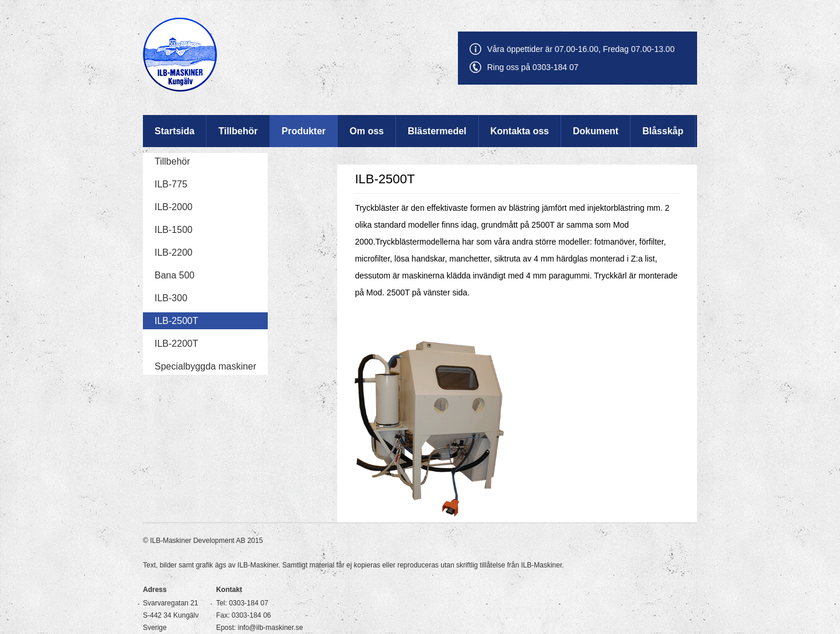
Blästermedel (437, 131)
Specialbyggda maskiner (205, 366)
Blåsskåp (663, 131)
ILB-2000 (174, 207)
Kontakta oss (520, 131)
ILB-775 (171, 184)
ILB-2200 (174, 252)
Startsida (174, 131)
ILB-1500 (174, 230)
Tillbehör (238, 131)
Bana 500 (175, 275)
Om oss (367, 131)
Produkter (304, 131)
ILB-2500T (176, 321)
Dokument (596, 131)
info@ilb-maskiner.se (271, 628)
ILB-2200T (176, 344)
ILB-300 (171, 298)
